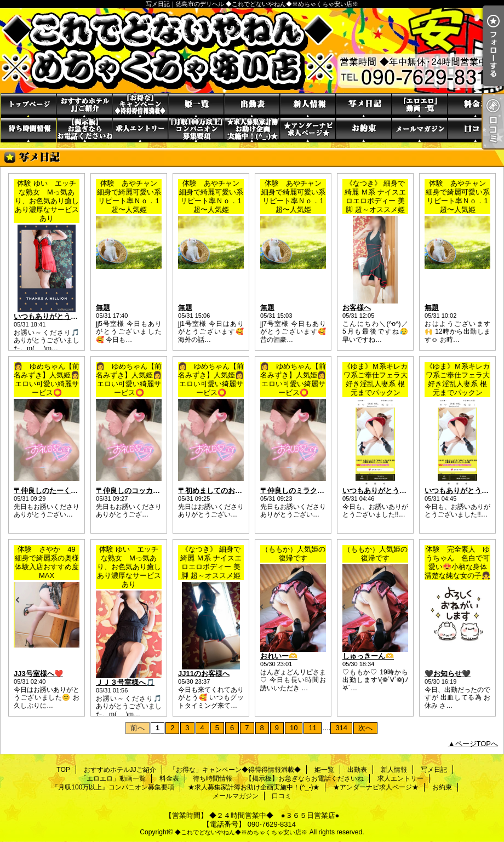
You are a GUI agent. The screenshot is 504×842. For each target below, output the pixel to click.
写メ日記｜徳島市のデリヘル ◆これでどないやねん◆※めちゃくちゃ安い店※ (252, 51)
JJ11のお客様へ (204, 674)
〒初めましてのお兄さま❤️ (222, 491)
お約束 (364, 130)
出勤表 (252, 105)
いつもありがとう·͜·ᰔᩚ (458, 491)
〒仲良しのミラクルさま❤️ (304, 491)
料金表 (476, 105)
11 (312, 728)
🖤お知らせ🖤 (448, 674)
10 (294, 728)
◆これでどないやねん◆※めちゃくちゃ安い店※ (241, 832)
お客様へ (357, 308)
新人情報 (308, 105)
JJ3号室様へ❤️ (38, 674)
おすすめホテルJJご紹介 (84, 105)
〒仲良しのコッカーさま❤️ (139, 491)
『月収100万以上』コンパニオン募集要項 (196, 130)
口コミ (476, 130)
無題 (103, 308)
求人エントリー (140, 130)
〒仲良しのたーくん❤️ (50, 491)
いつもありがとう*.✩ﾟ (376, 491)
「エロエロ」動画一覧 (420, 105)
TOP (28, 105)
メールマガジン (420, 130)
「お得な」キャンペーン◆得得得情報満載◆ (140, 105)
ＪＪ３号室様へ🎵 (125, 682)
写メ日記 (364, 105)
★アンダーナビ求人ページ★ (308, 130)
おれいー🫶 (279, 656)
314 (341, 728)
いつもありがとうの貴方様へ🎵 (64, 316)
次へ (365, 728)
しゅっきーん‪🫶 (368, 656)
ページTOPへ (477, 744)
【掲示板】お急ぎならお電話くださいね (84, 130)
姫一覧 (196, 105)
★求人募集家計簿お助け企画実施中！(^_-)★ (252, 130)
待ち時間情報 (28, 130)
